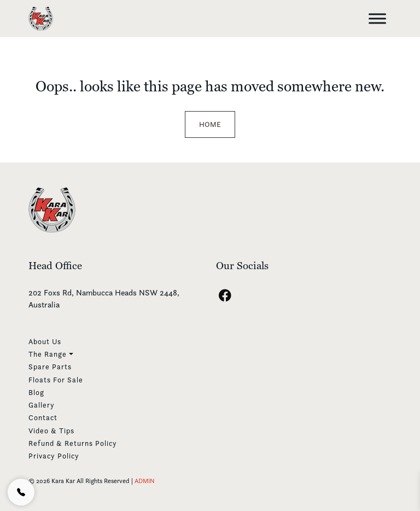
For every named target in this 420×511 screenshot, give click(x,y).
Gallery (42, 405)
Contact (43, 417)
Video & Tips (51, 431)
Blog (36, 392)
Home (210, 124)
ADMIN (145, 481)
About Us (45, 341)
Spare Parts (50, 367)
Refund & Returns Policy (73, 443)
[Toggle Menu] (377, 18)
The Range (48, 354)
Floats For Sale (56, 380)
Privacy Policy (54, 456)
